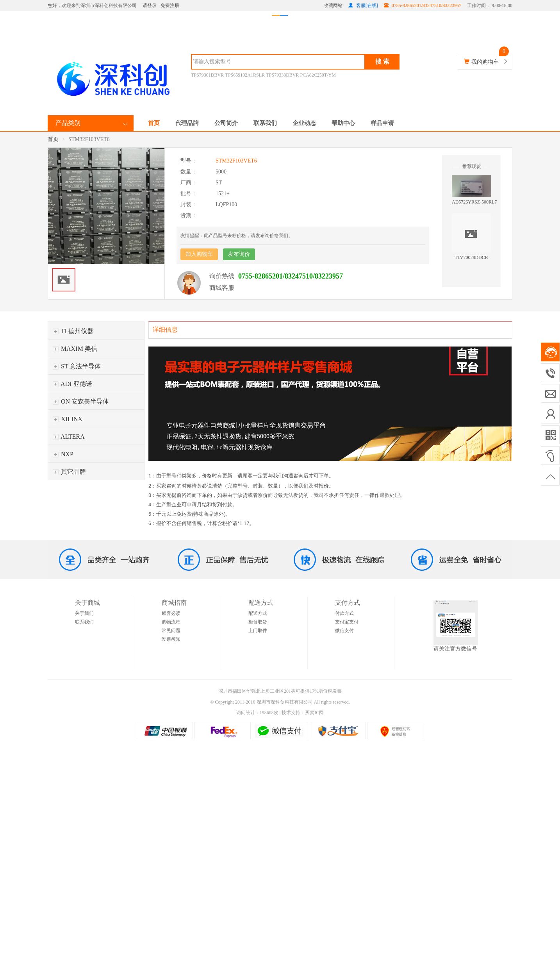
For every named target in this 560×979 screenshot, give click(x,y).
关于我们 (84, 613)
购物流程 (171, 622)
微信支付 (344, 631)
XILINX (68, 419)
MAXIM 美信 (75, 349)
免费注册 (170, 5)
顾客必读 (171, 613)
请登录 (150, 5)
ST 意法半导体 (77, 366)
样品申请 (382, 123)
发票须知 (171, 639)
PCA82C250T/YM (318, 75)
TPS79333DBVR (283, 75)
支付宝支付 (347, 622)
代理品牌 (187, 123)
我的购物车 (485, 62)
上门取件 (258, 631)
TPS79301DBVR (207, 75)
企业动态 (304, 123)
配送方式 (258, 613)
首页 (154, 123)
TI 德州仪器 (73, 331)
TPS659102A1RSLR (245, 75)
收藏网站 (333, 5)
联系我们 (265, 123)
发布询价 (239, 254)
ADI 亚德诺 (72, 384)
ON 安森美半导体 (81, 401)
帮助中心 (343, 123)
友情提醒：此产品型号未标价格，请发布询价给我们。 (237, 236)
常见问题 (171, 631)
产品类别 (68, 123)
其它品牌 (69, 472)
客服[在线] (363, 5)
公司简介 (226, 123)
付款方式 (344, 613)
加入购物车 (199, 254)
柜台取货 (258, 622)
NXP (63, 454)
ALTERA (69, 437)
